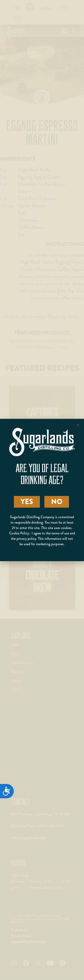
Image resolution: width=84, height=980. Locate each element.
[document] (42, 490)
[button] (78, 425)
